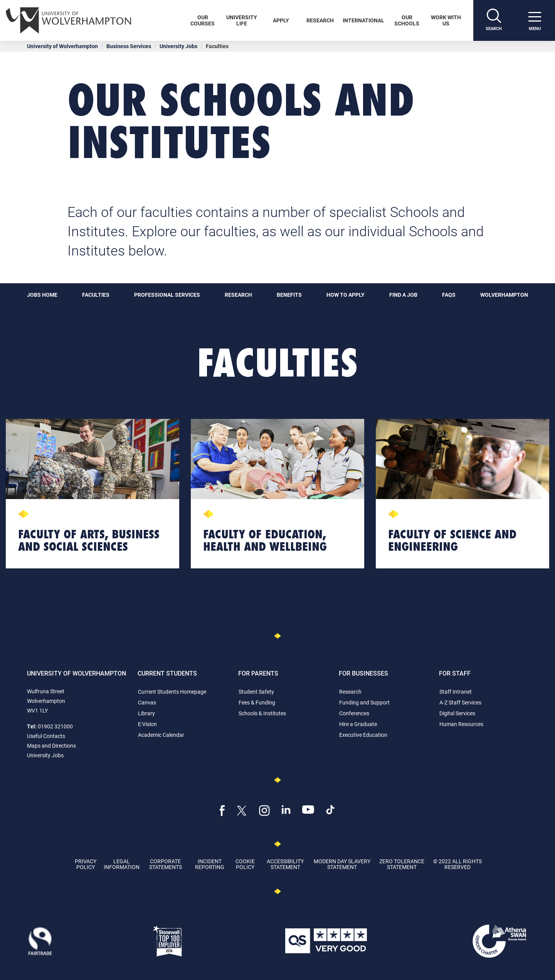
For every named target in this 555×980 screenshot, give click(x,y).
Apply (281, 20)
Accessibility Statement (285, 864)
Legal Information (122, 864)
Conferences (354, 713)
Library (146, 713)
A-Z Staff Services (460, 702)
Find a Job (403, 295)
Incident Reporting (210, 864)
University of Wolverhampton (62, 46)
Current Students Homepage (172, 692)
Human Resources (461, 724)
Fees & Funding (257, 702)
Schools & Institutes (262, 713)
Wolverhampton (504, 295)
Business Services (129, 46)
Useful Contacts (46, 736)
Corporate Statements (166, 864)
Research (320, 20)
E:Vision (147, 724)
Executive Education (363, 735)
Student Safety (256, 692)
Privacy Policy (86, 864)
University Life (242, 20)
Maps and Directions (51, 746)
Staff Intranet (456, 692)
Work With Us (446, 20)
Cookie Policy (245, 864)
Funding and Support (364, 702)
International (363, 20)
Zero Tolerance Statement (402, 864)
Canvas (147, 702)
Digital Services (457, 713)
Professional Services (167, 295)
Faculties (96, 295)
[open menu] (535, 20)
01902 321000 (55, 726)
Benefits (289, 295)
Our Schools (407, 20)
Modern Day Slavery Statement (342, 864)
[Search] (494, 20)
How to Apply (346, 295)
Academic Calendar (161, 735)
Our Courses (203, 20)
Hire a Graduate (358, 724)
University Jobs (178, 46)
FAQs (449, 295)
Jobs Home (42, 295)
